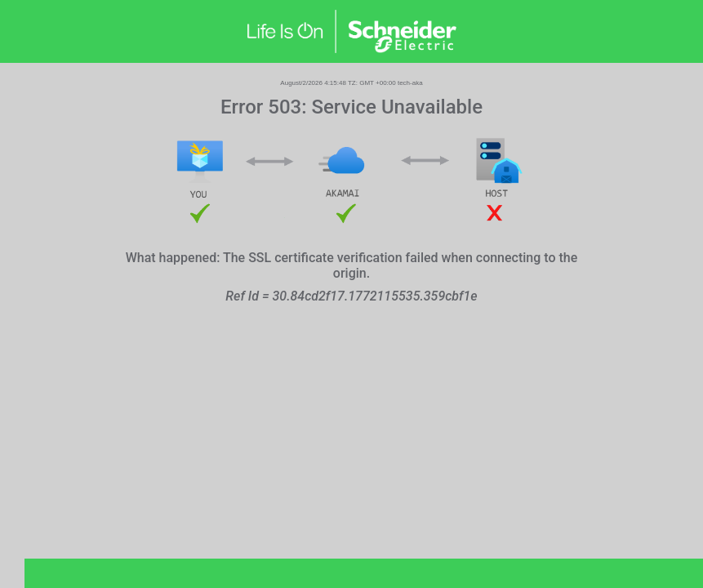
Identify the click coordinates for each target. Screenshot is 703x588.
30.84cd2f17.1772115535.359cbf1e (375, 296)
